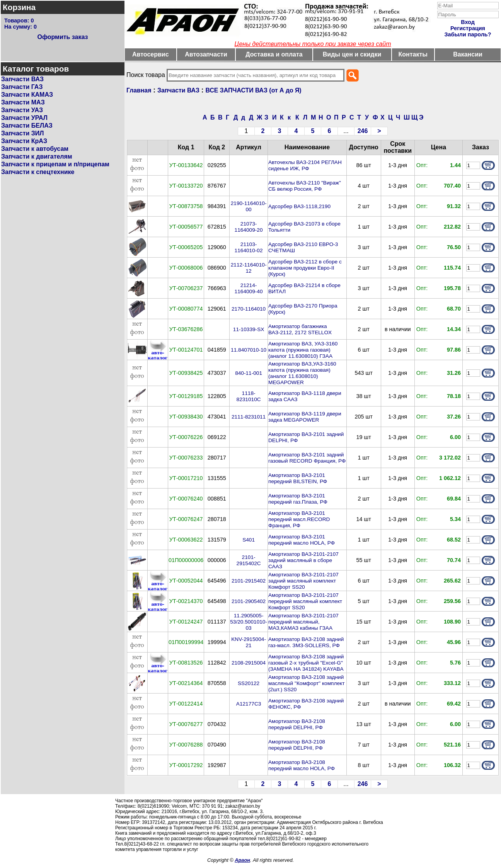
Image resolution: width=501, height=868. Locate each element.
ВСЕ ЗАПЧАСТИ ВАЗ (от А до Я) (254, 90)
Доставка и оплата (274, 54)
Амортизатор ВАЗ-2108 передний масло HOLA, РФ (302, 765)
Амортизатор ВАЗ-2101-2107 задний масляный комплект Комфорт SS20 (303, 581)
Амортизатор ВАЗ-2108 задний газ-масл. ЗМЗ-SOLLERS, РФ (306, 642)
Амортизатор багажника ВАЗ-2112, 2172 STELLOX (300, 329)
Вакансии (468, 54)
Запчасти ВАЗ (22, 79)
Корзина (19, 7)
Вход (468, 22)
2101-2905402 (249, 601)
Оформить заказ (62, 37)
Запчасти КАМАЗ (27, 95)
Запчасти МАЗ (23, 102)
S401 (249, 540)
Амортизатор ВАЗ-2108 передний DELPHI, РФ (297, 724)
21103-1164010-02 (249, 247)
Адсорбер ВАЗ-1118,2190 (299, 206)
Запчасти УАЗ (22, 110)
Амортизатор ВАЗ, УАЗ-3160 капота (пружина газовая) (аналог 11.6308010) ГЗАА (303, 350)
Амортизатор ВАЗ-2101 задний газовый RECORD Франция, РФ (307, 458)
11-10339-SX (249, 329)
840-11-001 (249, 373)
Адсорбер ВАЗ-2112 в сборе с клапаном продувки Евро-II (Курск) (305, 268)
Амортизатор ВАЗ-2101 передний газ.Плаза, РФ (298, 499)
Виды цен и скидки (352, 54)
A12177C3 (249, 704)
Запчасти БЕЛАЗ (27, 126)
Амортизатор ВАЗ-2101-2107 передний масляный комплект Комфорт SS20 (305, 601)
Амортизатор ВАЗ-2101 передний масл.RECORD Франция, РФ (299, 519)
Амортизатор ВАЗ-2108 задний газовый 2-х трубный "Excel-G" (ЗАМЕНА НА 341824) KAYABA (306, 663)
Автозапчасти (206, 54)
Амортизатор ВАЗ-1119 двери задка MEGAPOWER (305, 417)
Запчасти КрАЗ (24, 141)
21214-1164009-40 (249, 288)
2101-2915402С (249, 560)
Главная (139, 90)
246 (363, 131)
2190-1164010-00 (249, 206)
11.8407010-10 (249, 350)
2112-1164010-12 (249, 268)
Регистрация (468, 28)
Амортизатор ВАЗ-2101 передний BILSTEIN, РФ (298, 478)
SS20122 (249, 683)
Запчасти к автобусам (35, 149)
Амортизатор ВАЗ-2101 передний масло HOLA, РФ (302, 540)
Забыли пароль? (468, 34)
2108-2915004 (249, 663)
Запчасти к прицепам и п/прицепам (55, 164)
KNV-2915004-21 (249, 642)
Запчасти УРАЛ (24, 118)
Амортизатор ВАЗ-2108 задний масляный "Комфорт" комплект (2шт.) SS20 (306, 683)
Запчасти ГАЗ (22, 87)
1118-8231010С (249, 396)
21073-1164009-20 (249, 227)
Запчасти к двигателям (37, 156)
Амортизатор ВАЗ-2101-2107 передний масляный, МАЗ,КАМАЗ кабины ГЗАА (303, 622)
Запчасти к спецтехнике (38, 172)
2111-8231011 (249, 417)
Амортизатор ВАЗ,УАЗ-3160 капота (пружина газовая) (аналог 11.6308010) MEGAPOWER (302, 373)
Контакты (413, 54)
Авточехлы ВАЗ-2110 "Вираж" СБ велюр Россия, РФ (305, 186)
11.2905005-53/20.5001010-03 (249, 622)
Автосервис (151, 54)
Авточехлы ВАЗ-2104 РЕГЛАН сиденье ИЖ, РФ (305, 165)
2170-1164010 (249, 309)
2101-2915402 (249, 581)
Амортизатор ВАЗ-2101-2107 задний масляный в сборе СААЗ (303, 560)
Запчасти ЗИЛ (23, 133)
